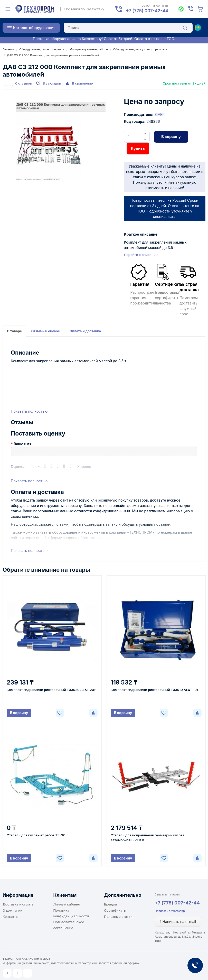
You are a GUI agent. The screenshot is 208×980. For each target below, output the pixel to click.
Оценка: (18, 466)
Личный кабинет (67, 904)
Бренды (110, 904)
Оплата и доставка (85, 331)
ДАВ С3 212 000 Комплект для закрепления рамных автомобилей (53, 55)
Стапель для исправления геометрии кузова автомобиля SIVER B (148, 838)
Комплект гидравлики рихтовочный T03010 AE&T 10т (154, 690)
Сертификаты (115, 910)
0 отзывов (23, 83)
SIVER (159, 114)
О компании (12, 910)
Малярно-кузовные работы (89, 49)
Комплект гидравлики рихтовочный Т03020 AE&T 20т (51, 690)
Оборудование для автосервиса (42, 49)
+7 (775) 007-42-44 (177, 903)
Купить (138, 148)
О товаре (14, 331)
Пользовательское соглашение (69, 925)
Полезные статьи (118, 917)
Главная (8, 49)
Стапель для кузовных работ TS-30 (36, 835)
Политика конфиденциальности (71, 913)
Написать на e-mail (178, 922)
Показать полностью (29, 411)
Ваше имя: (23, 444)
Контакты (10, 917)
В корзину (171, 137)
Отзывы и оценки (46, 331)
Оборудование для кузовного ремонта (140, 49)
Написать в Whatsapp (170, 911)
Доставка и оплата (18, 904)
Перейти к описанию (141, 255)
